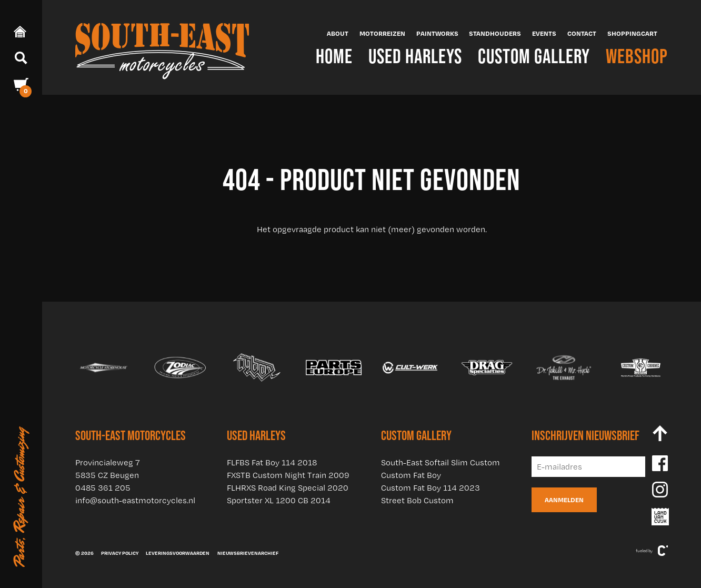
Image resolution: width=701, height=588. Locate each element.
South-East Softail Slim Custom (440, 462)
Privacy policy (120, 553)
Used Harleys (415, 56)
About (338, 33)
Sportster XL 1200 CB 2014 (279, 500)
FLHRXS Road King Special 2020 (288, 488)
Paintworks (437, 33)
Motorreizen (382, 33)
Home (334, 56)
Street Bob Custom (417, 500)
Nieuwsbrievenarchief (248, 553)
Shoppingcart (632, 33)
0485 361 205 (103, 488)
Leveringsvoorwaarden (178, 553)
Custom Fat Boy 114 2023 (430, 488)
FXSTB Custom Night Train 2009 (288, 475)
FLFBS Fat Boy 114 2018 (272, 462)
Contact (582, 33)
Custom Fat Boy (411, 475)
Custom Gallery (534, 56)
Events (544, 33)
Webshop (637, 56)
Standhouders (495, 33)
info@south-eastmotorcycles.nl (135, 500)
